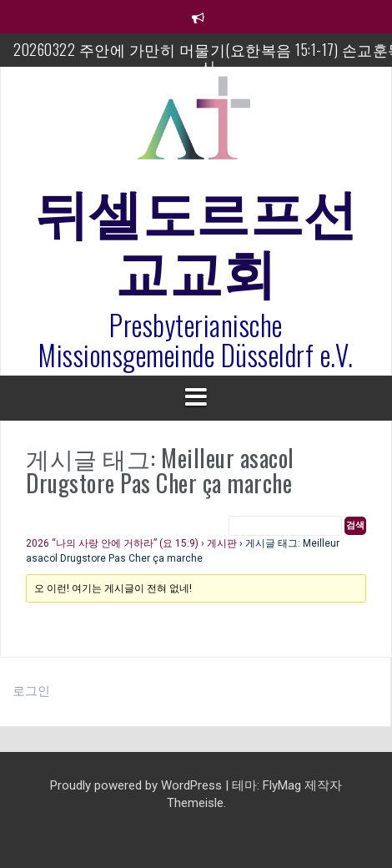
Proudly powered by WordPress (138, 785)
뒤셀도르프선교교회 (196, 239)
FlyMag (282, 785)
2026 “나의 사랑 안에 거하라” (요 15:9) (112, 543)
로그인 (31, 691)
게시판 (222, 543)
